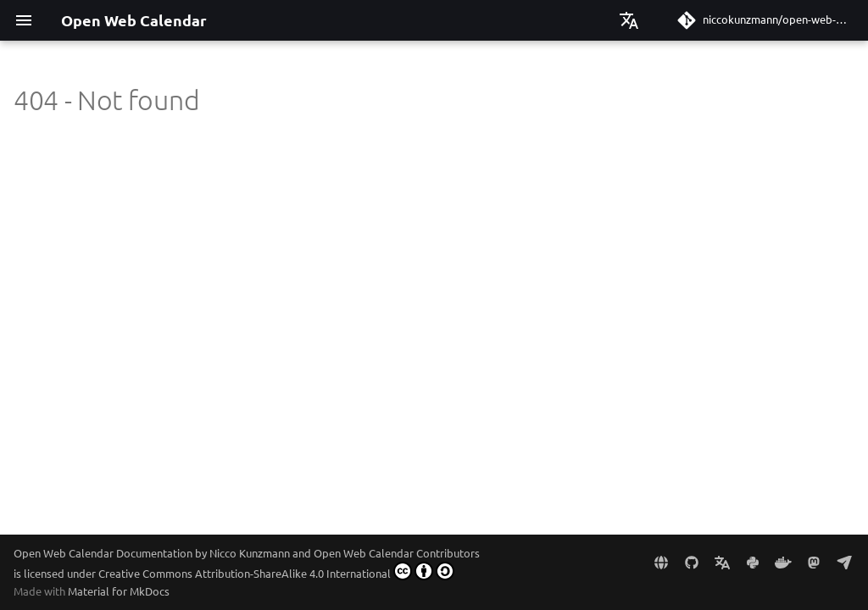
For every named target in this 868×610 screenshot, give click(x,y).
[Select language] (629, 20)
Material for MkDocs (119, 591)
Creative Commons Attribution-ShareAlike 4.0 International (276, 571)
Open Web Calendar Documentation (103, 553)
